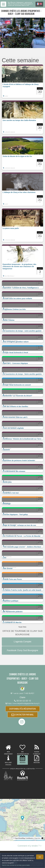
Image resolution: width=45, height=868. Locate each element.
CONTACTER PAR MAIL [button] (23, 715)
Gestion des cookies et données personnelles (16, 865)
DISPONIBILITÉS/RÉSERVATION (23, 709)
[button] (22, 81)
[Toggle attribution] (42, 838)
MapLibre (37, 838)
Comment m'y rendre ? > (30, 846)
